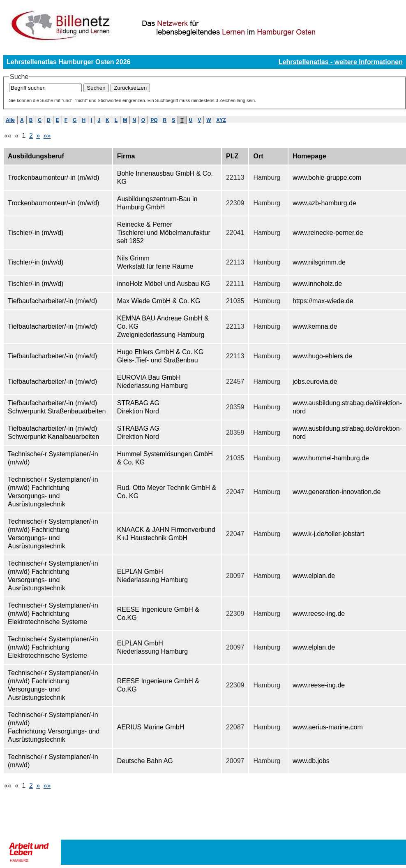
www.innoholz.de (317, 284)
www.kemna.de (315, 326)
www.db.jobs (311, 761)
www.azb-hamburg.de (324, 203)
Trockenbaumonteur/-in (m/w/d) (54, 178)
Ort (258, 156)
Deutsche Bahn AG (145, 761)
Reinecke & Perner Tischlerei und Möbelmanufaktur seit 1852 (164, 233)
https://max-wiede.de (323, 301)
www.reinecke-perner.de (328, 233)
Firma (126, 156)
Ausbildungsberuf (36, 156)
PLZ (232, 156)
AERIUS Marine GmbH (151, 727)
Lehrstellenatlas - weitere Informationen (341, 62)
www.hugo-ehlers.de (322, 356)
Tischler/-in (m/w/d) (36, 233)
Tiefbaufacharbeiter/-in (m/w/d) (52, 301)
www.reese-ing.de (319, 614)
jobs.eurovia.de (315, 382)
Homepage (309, 156)
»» (47, 136)
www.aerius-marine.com (328, 727)
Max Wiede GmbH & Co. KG (159, 301)
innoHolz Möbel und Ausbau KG (164, 284)
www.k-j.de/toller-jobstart (328, 534)
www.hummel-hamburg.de (331, 458)
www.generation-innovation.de (337, 492)
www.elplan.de (314, 576)
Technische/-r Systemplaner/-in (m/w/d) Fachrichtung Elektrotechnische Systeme (53, 614)
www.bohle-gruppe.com (327, 178)
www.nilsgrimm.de (319, 262)
